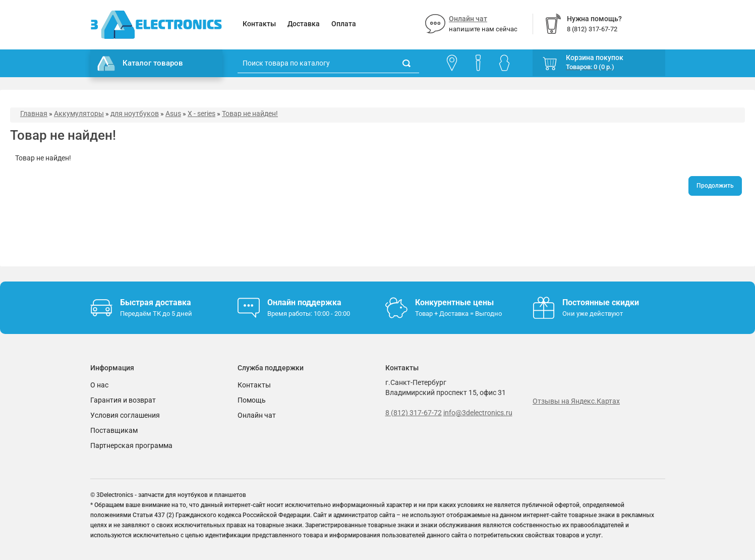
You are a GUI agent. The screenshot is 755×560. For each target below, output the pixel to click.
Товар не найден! (250, 114)
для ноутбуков (135, 114)
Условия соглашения (125, 415)
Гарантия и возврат (123, 400)
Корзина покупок (595, 58)
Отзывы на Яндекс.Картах (576, 401)
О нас (99, 385)
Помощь (252, 400)
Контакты (259, 24)
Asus (173, 114)
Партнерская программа (131, 445)
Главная (34, 114)
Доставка (304, 24)
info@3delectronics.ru (478, 413)
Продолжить (715, 186)
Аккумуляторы (79, 114)
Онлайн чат (468, 19)
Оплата (344, 24)
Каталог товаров (140, 64)
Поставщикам (114, 430)
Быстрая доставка (156, 302)
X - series (201, 114)
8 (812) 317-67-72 (414, 413)
